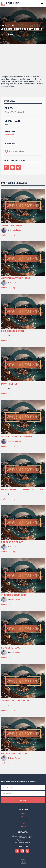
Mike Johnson (16, 230)
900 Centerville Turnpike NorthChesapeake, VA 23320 (25, 837)
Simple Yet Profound (14, 112)
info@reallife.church (25, 843)
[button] (42, 4)
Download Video (17, 151)
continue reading (8, 235)
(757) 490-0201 (25, 840)
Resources (23, 820)
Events (23, 813)
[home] (11, 4)
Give (23, 823)
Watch (23, 816)
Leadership (23, 827)
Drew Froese (15, 283)
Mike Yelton (8, 35)
